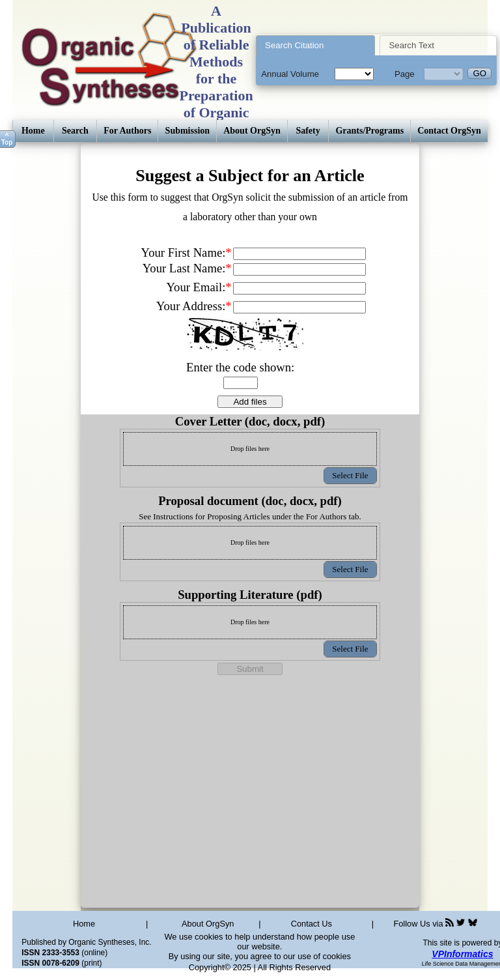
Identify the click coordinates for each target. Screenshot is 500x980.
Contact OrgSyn (449, 131)
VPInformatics (462, 954)
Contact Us (312, 924)
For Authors (127, 131)
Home (33, 131)
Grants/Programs (369, 131)
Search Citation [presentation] (294, 45)
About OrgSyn (252, 131)
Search (75, 131)
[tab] (315, 45)
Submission (187, 131)
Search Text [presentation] (412, 45)
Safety (308, 131)
